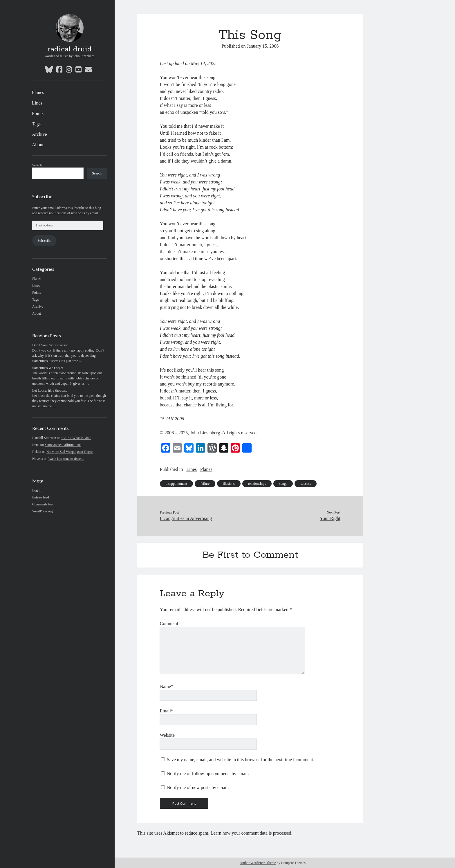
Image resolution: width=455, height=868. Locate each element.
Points (38, 113)
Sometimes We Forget (48, 368)
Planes (38, 92)
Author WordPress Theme (258, 863)
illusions (229, 484)
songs (283, 484)
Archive (39, 134)
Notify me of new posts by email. (198, 787)
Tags (36, 124)
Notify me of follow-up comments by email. (208, 774)
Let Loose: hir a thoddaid (50, 390)
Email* (167, 711)
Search (37, 165)
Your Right (330, 518)
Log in (37, 490)
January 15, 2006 (263, 46)
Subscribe (44, 241)
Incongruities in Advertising (186, 518)
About (38, 145)
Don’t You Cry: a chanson (50, 345)
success (306, 484)
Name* (167, 686)
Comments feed (43, 504)
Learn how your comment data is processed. (251, 833)
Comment (169, 623)
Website (167, 735)
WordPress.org (42, 511)
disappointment (176, 484)
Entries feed (41, 497)
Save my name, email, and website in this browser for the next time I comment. (241, 760)
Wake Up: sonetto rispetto (66, 459)
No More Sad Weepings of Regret (70, 452)
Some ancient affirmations (63, 445)
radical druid (70, 49)
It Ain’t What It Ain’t (76, 438)
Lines (37, 103)
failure (205, 484)
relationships (257, 484)
